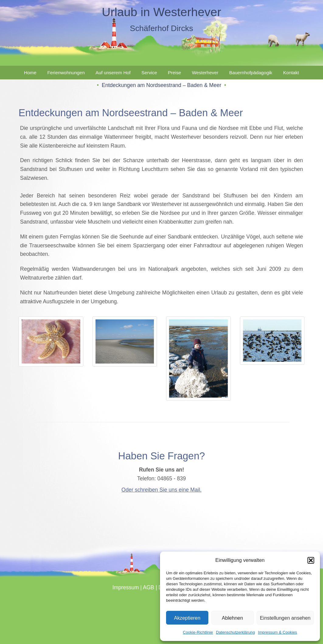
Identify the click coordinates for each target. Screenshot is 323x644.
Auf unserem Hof (113, 73)
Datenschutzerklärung (235, 632)
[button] (311, 560)
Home (30, 73)
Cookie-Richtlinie (198, 632)
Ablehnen (232, 618)
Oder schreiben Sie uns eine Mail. (161, 490)
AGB (149, 587)
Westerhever (205, 73)
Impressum (126, 587)
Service (149, 73)
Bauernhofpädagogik (251, 73)
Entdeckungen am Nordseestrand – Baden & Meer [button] (161, 85)
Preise (175, 73)
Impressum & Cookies (278, 632)
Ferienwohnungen (66, 73)
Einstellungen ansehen (285, 618)
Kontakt (291, 73)
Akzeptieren (187, 618)
